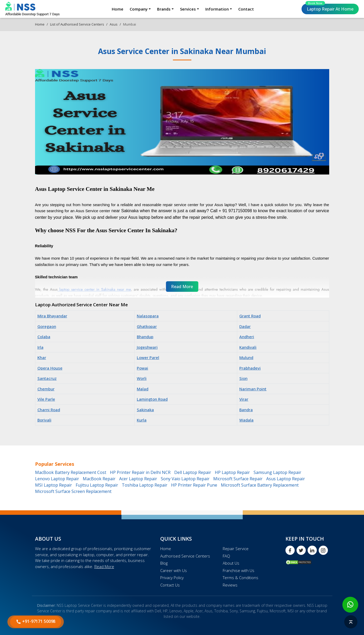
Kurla (142, 420)
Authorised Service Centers (185, 556)
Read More (104, 566)
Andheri (247, 337)
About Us (231, 563)
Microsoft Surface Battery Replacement (260, 485)
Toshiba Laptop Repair (145, 485)
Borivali (44, 420)
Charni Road (49, 410)
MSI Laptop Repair (54, 485)
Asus (114, 24)
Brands (164, 9)
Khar (42, 357)
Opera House (50, 368)
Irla (40, 347)
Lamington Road (152, 399)
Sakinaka (145, 410)
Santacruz (47, 378)
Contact (246, 9)
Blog (164, 563)
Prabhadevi (250, 368)
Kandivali (248, 347)
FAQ (226, 556)
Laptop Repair (329, 8)
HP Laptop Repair (232, 472)
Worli (142, 378)
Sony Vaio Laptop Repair (185, 479)
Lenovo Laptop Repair (57, 479)
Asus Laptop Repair (286, 479)
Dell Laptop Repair (193, 472)
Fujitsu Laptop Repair (97, 485)
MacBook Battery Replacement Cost (71, 472)
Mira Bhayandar (52, 316)
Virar (244, 399)
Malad (143, 389)
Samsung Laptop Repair (277, 472)
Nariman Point (253, 389)
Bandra (246, 410)
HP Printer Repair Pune (194, 485)
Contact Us (170, 585)
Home (118, 9)
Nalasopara (148, 316)
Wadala (246, 420)
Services (188, 9)
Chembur (46, 389)
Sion (243, 378)
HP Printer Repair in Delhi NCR (140, 472)
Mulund (246, 357)
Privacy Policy (172, 578)
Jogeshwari (147, 347)
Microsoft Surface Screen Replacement (73, 491)
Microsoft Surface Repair (238, 479)
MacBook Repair (99, 479)
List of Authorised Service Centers (77, 24)
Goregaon (47, 326)
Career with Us (174, 570)
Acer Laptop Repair (138, 479)
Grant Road (250, 316)
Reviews (230, 585)
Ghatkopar (147, 326)
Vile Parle (46, 399)
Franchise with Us (239, 570)
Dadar (245, 326)
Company (139, 9)
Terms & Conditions (241, 578)
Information (217, 9)
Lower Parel (148, 357)
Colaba (44, 337)
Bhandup (145, 337)
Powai (142, 368)
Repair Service (236, 549)
